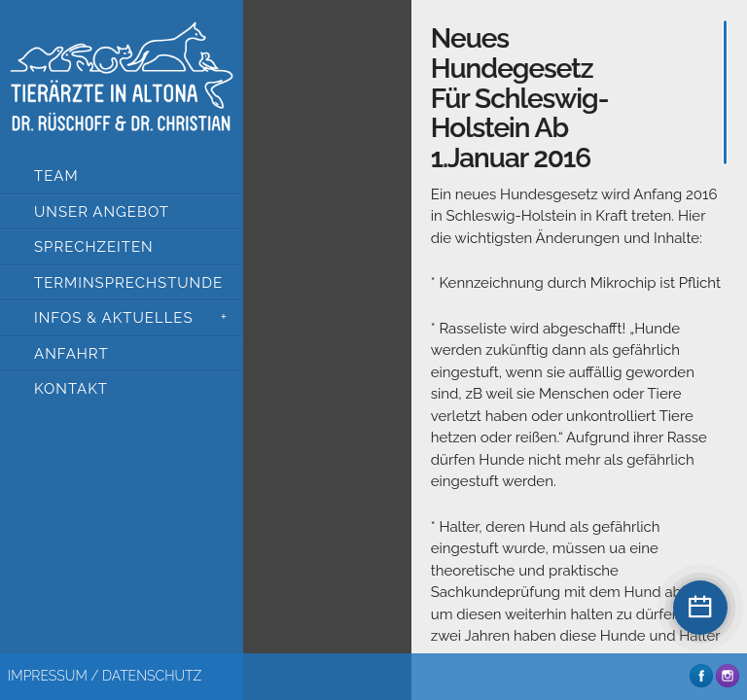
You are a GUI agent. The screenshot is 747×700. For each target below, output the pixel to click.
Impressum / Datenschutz (105, 676)
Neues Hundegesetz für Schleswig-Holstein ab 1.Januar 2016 (520, 98)
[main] (579, 331)
